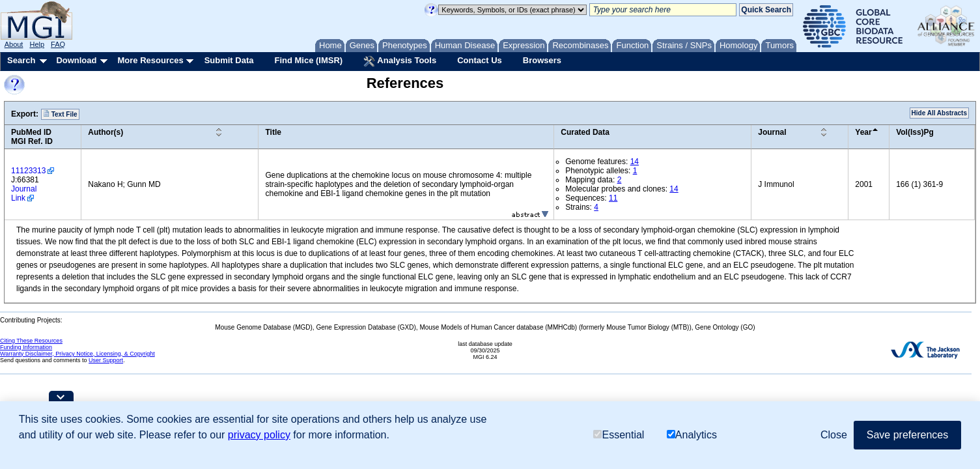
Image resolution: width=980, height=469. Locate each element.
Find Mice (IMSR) (308, 60)
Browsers (542, 60)
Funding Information (26, 347)
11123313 (28, 171)
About (14, 44)
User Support (106, 360)
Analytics (692, 435)
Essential (619, 435)
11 (613, 198)
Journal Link (24, 193)
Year (863, 132)
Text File (60, 114)
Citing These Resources (31, 341)
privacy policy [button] (259, 435)
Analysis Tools (400, 61)
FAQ (58, 44)
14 (635, 162)
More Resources (150, 60)
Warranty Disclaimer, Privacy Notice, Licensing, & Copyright (77, 354)
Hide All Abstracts (939, 113)
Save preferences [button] (907, 435)
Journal (772, 132)
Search (21, 60)
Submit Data (229, 60)
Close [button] (834, 435)
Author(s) (105, 132)
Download (76, 60)
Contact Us (480, 60)
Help (37, 44)
